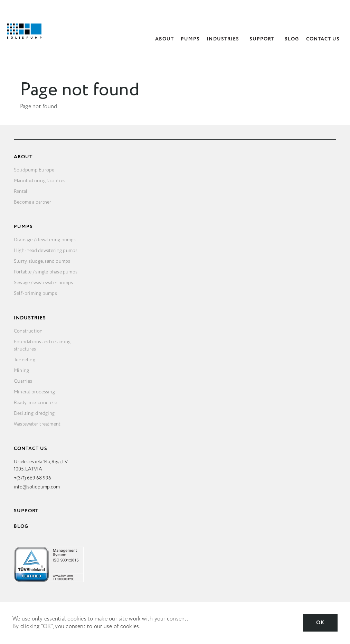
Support (262, 39)
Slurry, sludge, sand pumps (42, 261)
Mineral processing (34, 392)
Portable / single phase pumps (46, 272)
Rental (21, 192)
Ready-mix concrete (35, 403)
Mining (21, 371)
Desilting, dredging (34, 413)
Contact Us (323, 39)
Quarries (23, 381)
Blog (292, 39)
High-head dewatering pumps (46, 251)
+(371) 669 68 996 (32, 478)
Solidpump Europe (34, 170)
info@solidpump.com (37, 487)
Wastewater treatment (37, 424)
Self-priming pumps (35, 293)
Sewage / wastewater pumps (43, 283)
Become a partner (32, 202)
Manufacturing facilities (40, 181)
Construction (28, 331)
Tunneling (25, 360)
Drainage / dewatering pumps (45, 240)
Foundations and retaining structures (42, 346)
